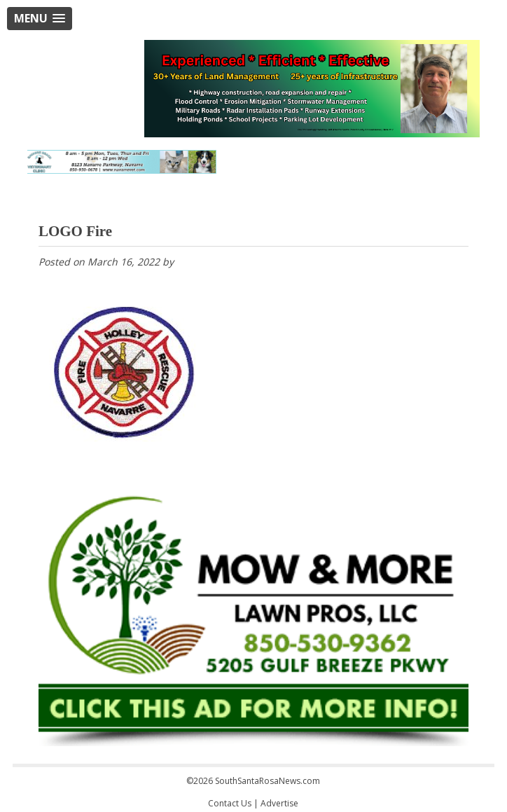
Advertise (279, 803)
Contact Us (230, 803)
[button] (40, 19)
